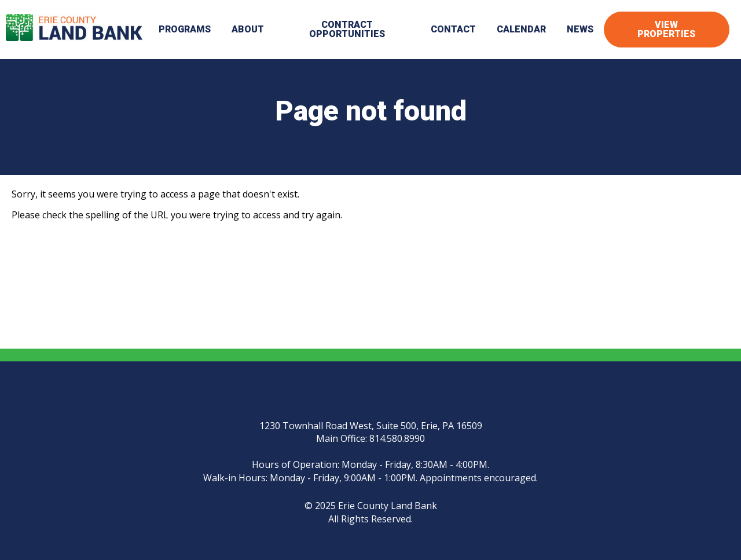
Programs (185, 29)
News (580, 29)
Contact (453, 29)
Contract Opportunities (347, 29)
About (248, 29)
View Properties (666, 29)
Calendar (521, 29)
